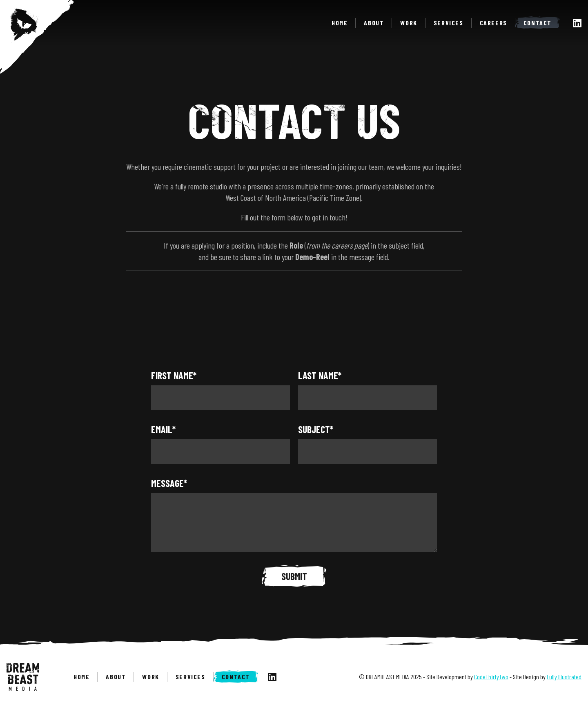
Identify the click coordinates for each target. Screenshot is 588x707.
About (374, 23)
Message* (169, 483)
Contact (538, 23)
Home (340, 23)
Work (409, 23)
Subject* (316, 429)
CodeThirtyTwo (491, 677)
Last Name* (320, 375)
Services (449, 23)
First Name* (174, 375)
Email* (163, 429)
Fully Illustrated (564, 677)
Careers (493, 23)
